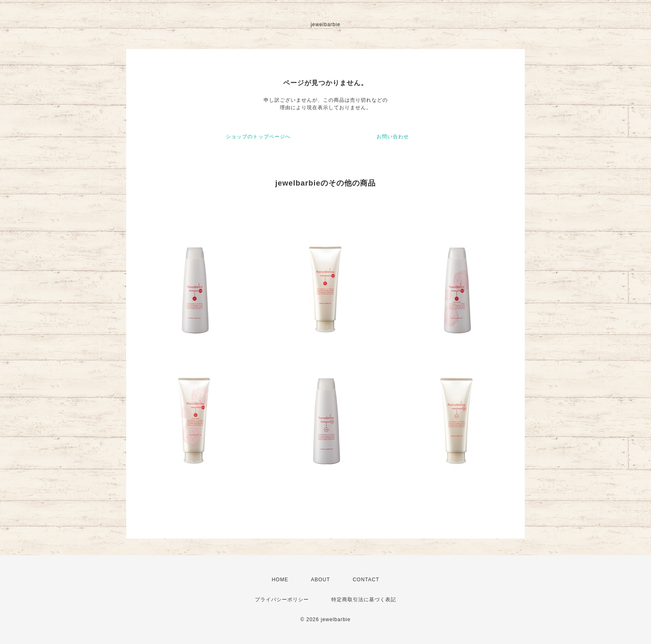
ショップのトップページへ (258, 137)
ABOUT (321, 580)
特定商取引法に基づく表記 (364, 600)
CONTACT (366, 580)
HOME (280, 580)
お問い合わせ (393, 137)
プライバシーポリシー (282, 600)
